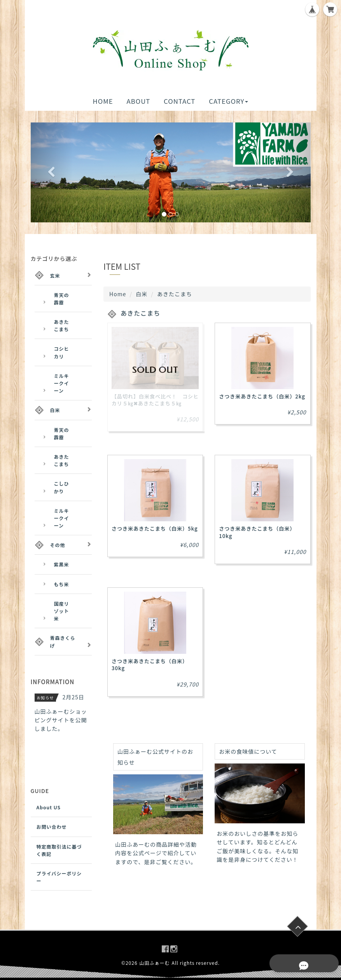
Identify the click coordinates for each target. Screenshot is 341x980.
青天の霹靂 (62, 299)
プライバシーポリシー (59, 877)
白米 (142, 294)
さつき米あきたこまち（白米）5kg (155, 528)
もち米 (62, 584)
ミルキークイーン (62, 383)
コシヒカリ (62, 352)
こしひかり (62, 487)
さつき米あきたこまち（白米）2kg (262, 396)
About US (49, 807)
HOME (103, 101)
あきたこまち (62, 325)
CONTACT (179, 101)
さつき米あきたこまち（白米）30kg (150, 665)
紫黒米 (62, 564)
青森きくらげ (63, 641)
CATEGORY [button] (228, 101)
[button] (52, 172)
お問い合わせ (52, 827)
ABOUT (138, 101)
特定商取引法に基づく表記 (59, 850)
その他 (58, 545)
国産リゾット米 (62, 611)
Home (118, 294)
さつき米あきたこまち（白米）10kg (257, 532)
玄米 (55, 275)
